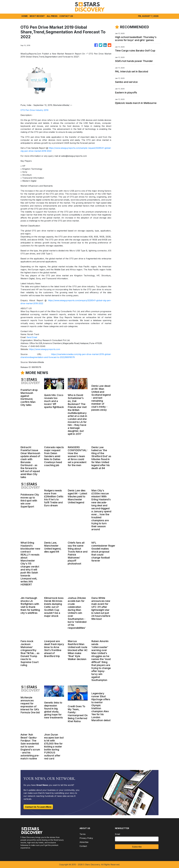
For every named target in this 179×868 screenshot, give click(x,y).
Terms (83, 834)
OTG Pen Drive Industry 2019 (34, 110)
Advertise (84, 842)
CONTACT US (66, 16)
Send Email (32, 337)
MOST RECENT (37, 16)
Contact (83, 846)
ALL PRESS (52, 16)
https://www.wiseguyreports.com (45, 349)
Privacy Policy (86, 838)
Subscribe (137, 847)
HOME (25, 16)
